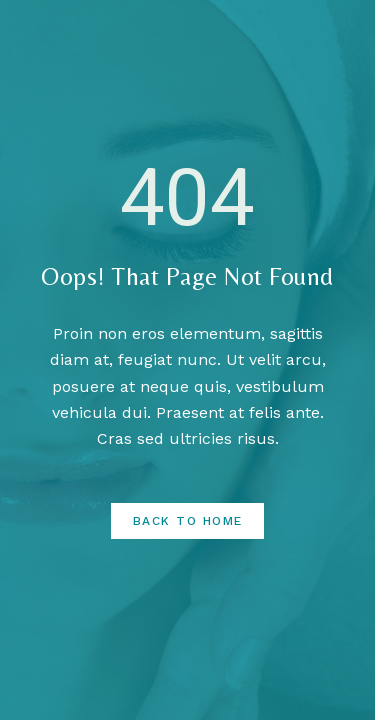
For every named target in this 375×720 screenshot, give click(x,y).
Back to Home (188, 521)
